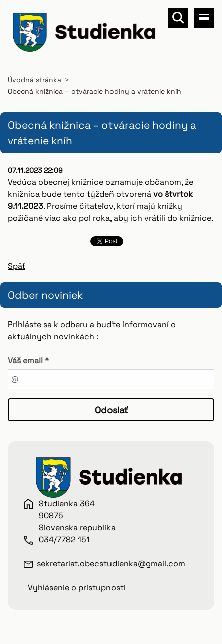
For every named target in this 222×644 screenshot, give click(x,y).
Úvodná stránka (34, 80)
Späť (16, 266)
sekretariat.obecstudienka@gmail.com (111, 563)
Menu (204, 18)
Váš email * (28, 360)
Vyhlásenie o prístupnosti (77, 588)
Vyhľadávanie (178, 18)
